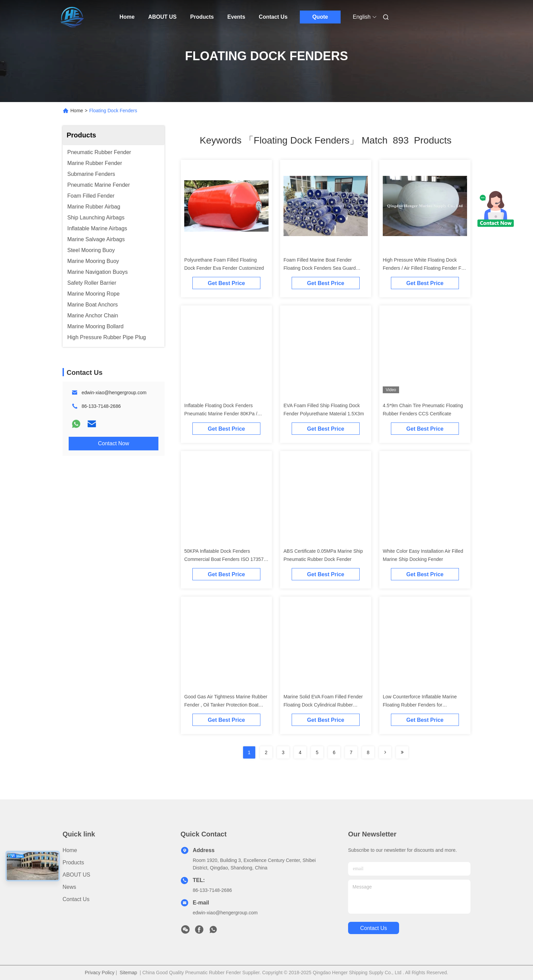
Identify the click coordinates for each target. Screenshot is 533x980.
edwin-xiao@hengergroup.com (114, 393)
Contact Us (273, 17)
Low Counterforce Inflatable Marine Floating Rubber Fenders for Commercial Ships (420, 705)
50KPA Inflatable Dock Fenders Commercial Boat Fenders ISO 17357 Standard (224, 559)
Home (127, 17)
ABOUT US (162, 17)
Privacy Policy (100, 973)
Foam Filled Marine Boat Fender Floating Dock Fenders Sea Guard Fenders (320, 268)
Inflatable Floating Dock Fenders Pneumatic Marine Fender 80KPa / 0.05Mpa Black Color (221, 414)
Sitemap (128, 973)
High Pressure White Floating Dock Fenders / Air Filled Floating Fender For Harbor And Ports (424, 268)
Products (202, 17)
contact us (373, 928)
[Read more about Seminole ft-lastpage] (402, 752)
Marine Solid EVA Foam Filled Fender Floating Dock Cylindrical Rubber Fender (323, 705)
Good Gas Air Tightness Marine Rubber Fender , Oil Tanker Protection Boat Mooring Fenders (226, 705)
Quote (320, 17)
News (69, 887)
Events (236, 17)
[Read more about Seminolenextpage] (385, 752)
